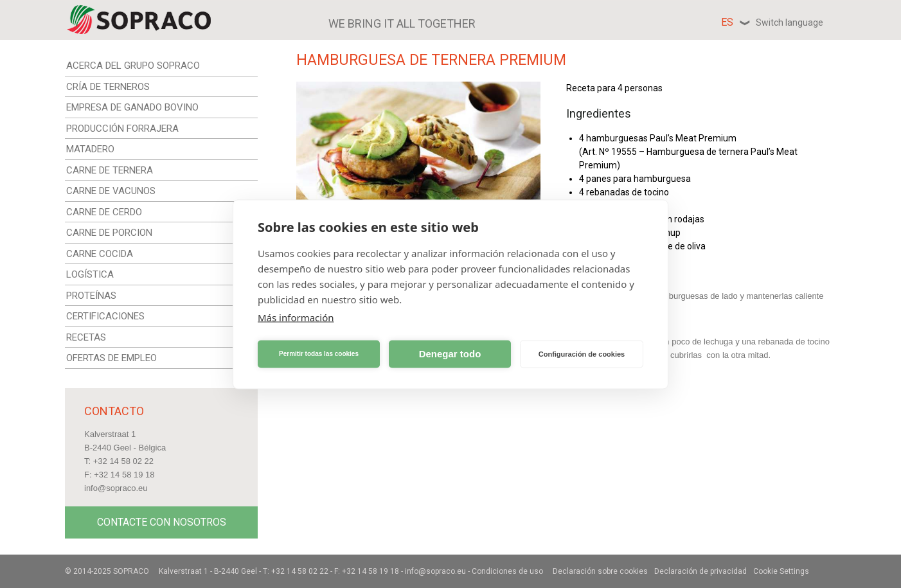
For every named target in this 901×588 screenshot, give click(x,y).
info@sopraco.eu (116, 488)
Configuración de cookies (582, 354)
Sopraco (131, 571)
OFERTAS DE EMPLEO (112, 358)
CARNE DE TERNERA (110, 170)
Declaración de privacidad (700, 571)
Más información (296, 317)
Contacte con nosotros (162, 522)
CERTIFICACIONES (105, 316)
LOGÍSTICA (90, 274)
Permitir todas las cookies (319, 354)
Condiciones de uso (507, 571)
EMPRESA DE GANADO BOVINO (132, 107)
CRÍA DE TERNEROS (108, 87)
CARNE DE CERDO (104, 212)
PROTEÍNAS (91, 296)
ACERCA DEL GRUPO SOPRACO (133, 66)
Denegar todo (450, 354)
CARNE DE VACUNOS (111, 191)
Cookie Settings (781, 571)
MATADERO (90, 149)
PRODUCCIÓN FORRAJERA (122, 129)
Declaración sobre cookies (600, 571)
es (772, 22)
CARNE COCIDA (100, 254)
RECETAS (86, 337)
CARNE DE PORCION (109, 233)
